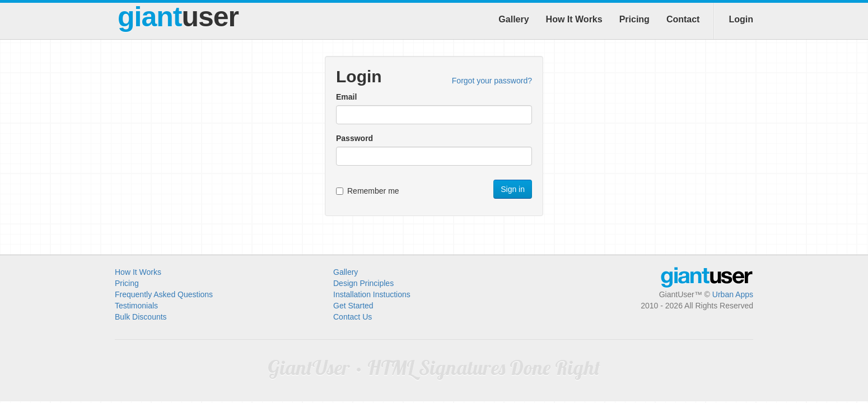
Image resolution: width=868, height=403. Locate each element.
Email (346, 97)
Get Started (353, 306)
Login (741, 19)
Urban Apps (733, 294)
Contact (683, 19)
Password (354, 138)
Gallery (514, 19)
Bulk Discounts (141, 317)
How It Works (574, 19)
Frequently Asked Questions (164, 294)
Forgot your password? (492, 81)
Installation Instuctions (372, 294)
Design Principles (363, 283)
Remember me (368, 191)
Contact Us (353, 317)
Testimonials (136, 306)
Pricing (634, 19)
